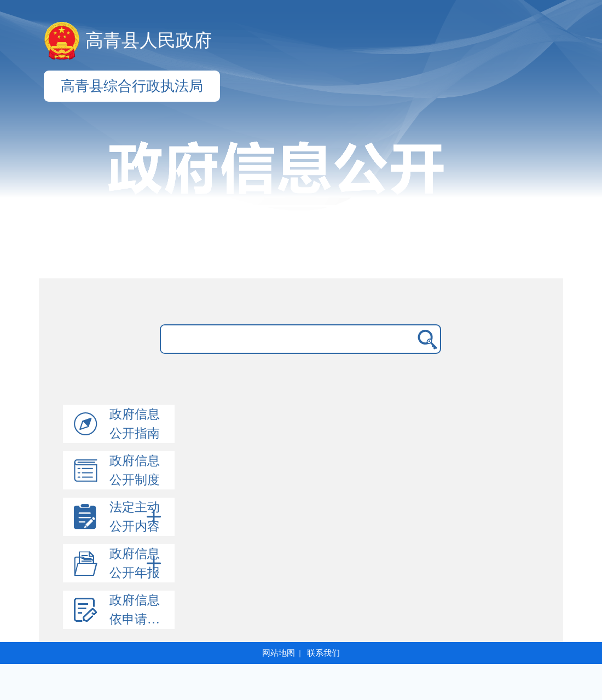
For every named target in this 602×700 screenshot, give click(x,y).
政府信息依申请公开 (141, 610)
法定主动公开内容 (137, 517)
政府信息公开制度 (135, 470)
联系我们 (323, 653)
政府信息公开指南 (135, 424)
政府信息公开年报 (137, 563)
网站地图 (279, 653)
